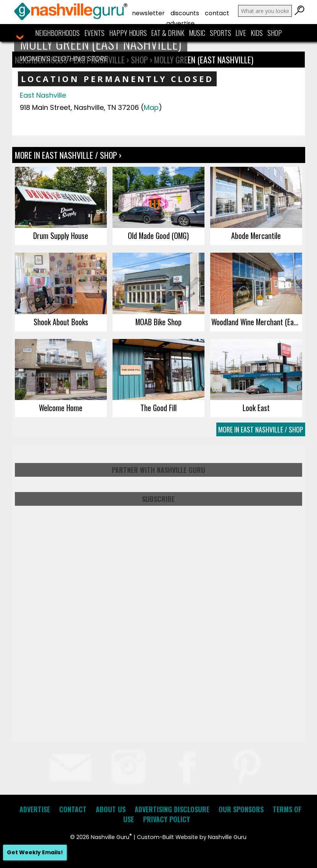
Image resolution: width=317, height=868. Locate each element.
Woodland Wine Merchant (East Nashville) (257, 322)
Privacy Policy (167, 819)
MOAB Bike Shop (158, 322)
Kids (257, 33)
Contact (217, 13)
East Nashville (43, 95)
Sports (220, 33)
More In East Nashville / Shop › (68, 155)
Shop (275, 33)
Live (241, 33)
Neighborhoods (57, 33)
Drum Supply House (61, 236)
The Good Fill (158, 408)
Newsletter (148, 13)
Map (151, 107)
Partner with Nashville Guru (158, 470)
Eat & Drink (168, 33)
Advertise (180, 23)
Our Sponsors (241, 809)
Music (197, 33)
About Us (111, 809)
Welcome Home (61, 408)
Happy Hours (128, 33)
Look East (256, 408)
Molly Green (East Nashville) (204, 60)
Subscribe (158, 499)
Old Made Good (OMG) (158, 236)
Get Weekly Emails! (35, 852)
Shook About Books (61, 322)
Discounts (185, 13)
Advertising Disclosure (172, 809)
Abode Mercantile (256, 236)
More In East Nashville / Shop (261, 429)
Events (94, 33)
